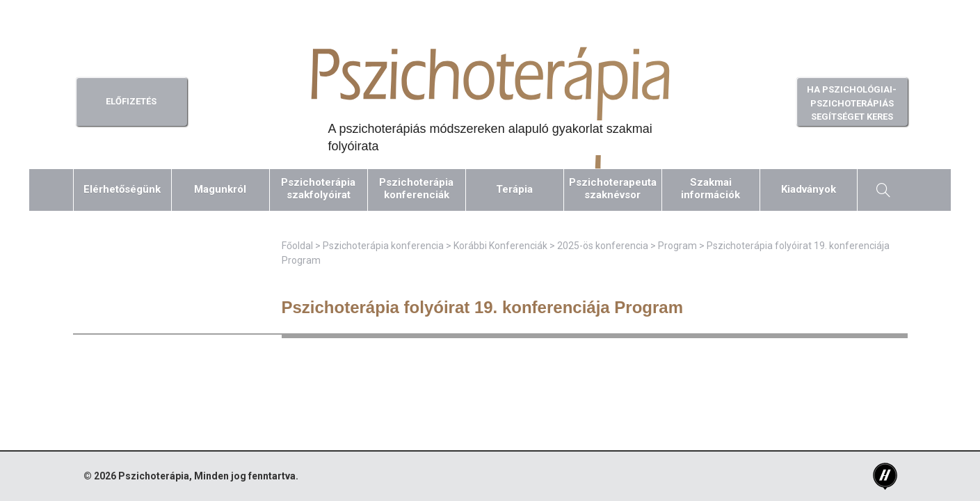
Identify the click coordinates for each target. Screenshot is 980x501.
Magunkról (220, 189)
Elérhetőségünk (122, 189)
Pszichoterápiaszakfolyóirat (318, 189)
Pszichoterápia (154, 476)
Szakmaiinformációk (710, 189)
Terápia (514, 189)
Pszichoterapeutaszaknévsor (613, 189)
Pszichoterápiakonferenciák (416, 189)
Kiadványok (809, 189)
